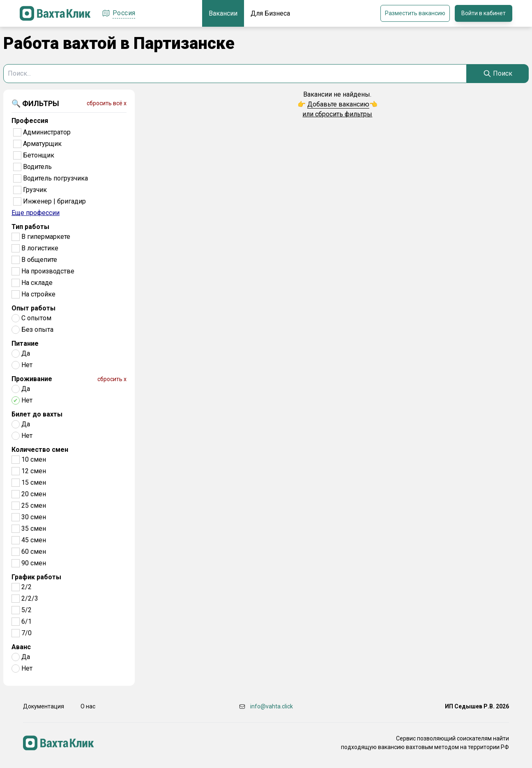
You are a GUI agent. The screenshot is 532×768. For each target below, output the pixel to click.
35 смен (34, 529)
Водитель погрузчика (55, 178)
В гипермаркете (46, 237)
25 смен (34, 505)
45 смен (34, 540)
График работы (36, 577)
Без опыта (37, 330)
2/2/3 (30, 598)
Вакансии (223, 13)
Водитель (37, 167)
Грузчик (35, 190)
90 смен (34, 563)
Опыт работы (33, 308)
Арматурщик (42, 144)
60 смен (34, 552)
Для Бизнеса (270, 13)
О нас (88, 706)
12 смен (34, 471)
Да (26, 353)
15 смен (34, 482)
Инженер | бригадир (54, 201)
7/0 (26, 633)
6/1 (26, 621)
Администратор (47, 132)
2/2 (26, 587)
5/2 (26, 610)
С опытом (36, 318)
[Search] (498, 74)
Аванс (21, 647)
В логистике (40, 248)
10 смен (34, 459)
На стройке (38, 294)
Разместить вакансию (415, 13)
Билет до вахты (37, 414)
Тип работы (30, 227)
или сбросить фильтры (337, 114)
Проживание (32, 379)
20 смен (34, 494)
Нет (27, 365)
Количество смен (40, 450)
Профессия (30, 121)
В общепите (39, 260)
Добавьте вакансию (338, 104)
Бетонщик (39, 155)
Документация (44, 706)
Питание (25, 344)
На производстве (48, 271)
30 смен (34, 517)
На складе (37, 283)
